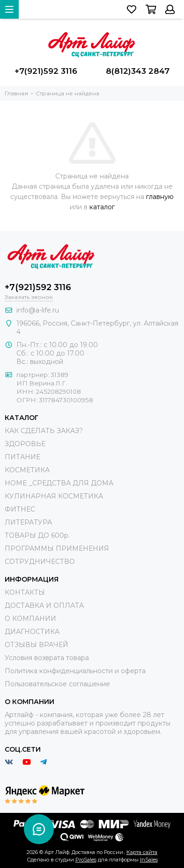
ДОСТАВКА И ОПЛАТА (44, 605)
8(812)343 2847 (138, 71)
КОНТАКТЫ (25, 592)
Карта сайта (142, 852)
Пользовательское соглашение (57, 684)
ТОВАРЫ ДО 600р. (37, 535)
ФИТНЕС (20, 509)
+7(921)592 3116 (46, 71)
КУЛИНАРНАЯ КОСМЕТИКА (54, 496)
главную (160, 197)
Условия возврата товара (47, 658)
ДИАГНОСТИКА (32, 632)
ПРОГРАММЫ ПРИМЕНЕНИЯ (57, 548)
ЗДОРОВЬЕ (25, 444)
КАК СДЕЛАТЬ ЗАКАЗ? (44, 431)
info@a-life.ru (38, 310)
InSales (149, 860)
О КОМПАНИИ (30, 619)
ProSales (86, 860)
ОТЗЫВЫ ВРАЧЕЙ (37, 645)
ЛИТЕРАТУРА (28, 522)
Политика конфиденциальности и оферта (75, 671)
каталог (102, 207)
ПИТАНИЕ (22, 457)
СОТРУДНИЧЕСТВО (40, 562)
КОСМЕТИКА (27, 470)
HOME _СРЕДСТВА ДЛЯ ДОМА (59, 483)
